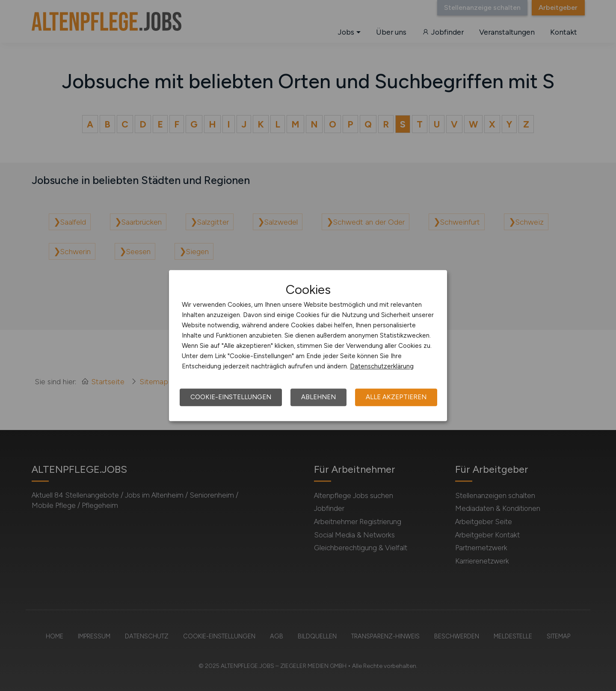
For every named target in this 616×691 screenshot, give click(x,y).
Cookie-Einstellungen (231, 397)
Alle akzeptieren (396, 397)
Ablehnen (318, 397)
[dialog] (308, 346)
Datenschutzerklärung (382, 366)
